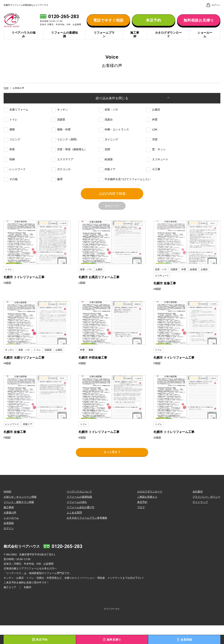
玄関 (104, 159)
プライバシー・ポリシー (206, 515)
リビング (12, 149)
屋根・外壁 (61, 139)
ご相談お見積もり (147, 515)
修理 (57, 188)
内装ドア (107, 178)
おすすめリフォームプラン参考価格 (87, 536)
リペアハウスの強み (23, 41)
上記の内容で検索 (112, 206)
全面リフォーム (16, 119)
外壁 (152, 129)
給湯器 (106, 168)
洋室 (152, 149)
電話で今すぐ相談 (108, 24)
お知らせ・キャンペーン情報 (20, 515)
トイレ (11, 129)
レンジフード (15, 178)
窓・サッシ (156, 159)
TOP (6, 95)
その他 (11, 188)
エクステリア (62, 168)
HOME (7, 510)
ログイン (9, 547)
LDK (152, 139)
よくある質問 (74, 531)
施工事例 (135, 41)
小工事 (153, 178)
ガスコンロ (61, 178)
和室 (9, 159)
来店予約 (154, 24)
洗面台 (106, 129)
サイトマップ (200, 520)
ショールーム (205, 41)
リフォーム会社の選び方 (81, 526)
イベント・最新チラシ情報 (19, 520)
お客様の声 (10, 531)
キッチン (59, 119)
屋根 (9, 139)
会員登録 (9, 541)
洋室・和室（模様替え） (69, 159)
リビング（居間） (65, 149)
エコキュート (157, 168)
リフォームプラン (104, 41)
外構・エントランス (114, 139)
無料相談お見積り (199, 24)
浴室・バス (108, 119)
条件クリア (112, 222)
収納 (9, 168)
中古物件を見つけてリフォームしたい (125, 188)
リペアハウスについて (79, 510)
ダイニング (108, 149)
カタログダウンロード (168, 41)
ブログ (141, 526)
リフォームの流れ (77, 520)
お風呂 (153, 119)
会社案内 (198, 510)
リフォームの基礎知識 (65, 41)
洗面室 (58, 129)
